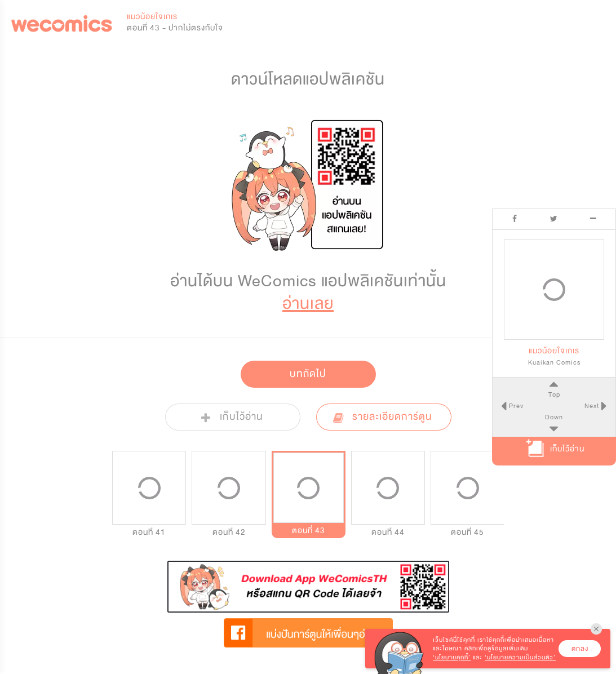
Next (593, 406)
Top (554, 394)
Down (554, 417)
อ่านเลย (308, 303)
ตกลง (580, 649)
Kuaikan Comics (554, 362)
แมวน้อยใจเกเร (152, 17)
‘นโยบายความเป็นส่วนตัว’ (520, 657)
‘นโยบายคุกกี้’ (452, 657)
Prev (515, 406)
